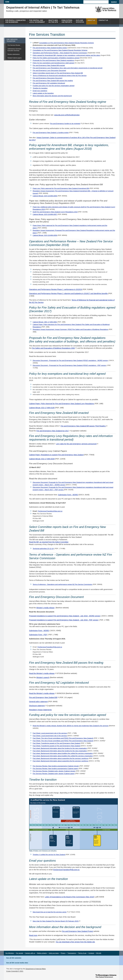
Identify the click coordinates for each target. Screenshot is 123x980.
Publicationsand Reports (67, 21)
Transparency (72, 953)
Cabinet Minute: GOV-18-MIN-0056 (45, 196)
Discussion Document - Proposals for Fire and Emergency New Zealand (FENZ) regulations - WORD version (70, 360)
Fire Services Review (14, 45)
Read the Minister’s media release (42, 673)
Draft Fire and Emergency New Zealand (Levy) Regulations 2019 (55, 212)
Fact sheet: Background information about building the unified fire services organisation (63, 753)
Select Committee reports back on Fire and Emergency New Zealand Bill (58, 73)
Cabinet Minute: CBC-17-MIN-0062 (45, 322)
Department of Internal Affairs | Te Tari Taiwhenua (43, 7)
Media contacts (42, 953)
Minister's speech (43, 677)
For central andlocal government (37, 21)
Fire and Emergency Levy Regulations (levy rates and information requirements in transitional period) (68, 68)
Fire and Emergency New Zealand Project (77, 931)
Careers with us (30, 953)
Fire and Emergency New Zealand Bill (43, 697)
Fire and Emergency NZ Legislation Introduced (49, 83)
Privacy (63, 953)
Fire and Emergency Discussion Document (47, 78)
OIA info (99, 953)
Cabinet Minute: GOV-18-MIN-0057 (45, 214)
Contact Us (103, 20)
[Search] (96, 2)
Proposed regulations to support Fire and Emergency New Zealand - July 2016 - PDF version (64, 620)
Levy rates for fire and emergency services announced (76, 444)
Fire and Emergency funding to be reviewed (65, 124)
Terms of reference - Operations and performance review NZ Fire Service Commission (62, 584)
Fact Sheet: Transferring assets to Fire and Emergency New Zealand (56, 743)
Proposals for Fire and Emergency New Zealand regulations (53, 60)
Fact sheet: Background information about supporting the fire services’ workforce (60, 758)
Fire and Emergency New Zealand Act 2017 (53, 431)
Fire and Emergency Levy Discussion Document (49, 70)
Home (7, 2)
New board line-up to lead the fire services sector (50, 912)
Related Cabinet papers (15, 58)
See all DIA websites (14, 958)
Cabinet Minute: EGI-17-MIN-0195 (42, 408)
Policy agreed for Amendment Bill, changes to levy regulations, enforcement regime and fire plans (66, 55)
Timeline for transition (40, 88)
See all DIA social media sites (17, 963)
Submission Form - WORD (68, 495)
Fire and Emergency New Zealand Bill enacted (49, 65)
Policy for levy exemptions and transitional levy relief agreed (53, 63)
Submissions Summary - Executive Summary (15, 50)
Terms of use (82, 953)
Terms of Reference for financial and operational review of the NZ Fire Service (60, 76)
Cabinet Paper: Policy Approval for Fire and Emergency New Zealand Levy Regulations (62, 404)
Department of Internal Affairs (36, 969)
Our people (20, 953)
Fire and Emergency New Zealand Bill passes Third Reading (83, 426)
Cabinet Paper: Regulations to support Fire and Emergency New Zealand (56, 455)
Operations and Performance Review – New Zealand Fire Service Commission (60, 53)
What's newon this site (53, 21)
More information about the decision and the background (52, 96)
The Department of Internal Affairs (100, 9)
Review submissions (14, 54)
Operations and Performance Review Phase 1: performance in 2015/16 (55, 289)
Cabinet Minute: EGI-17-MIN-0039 (42, 459)
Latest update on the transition (43, 93)
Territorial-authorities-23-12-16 (43, 549)
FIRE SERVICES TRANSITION (12, 40)
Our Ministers (10, 953)
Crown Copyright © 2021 (15, 971)
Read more (33, 935)
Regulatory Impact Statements (40, 710)
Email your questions (40, 91)
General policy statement (38, 702)
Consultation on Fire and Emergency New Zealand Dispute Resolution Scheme (66, 43)
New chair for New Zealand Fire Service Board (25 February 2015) (56, 921)
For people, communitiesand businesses (15, 21)
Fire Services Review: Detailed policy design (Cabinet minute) (54, 771)
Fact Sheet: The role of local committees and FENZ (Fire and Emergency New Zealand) (63, 738)
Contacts (91, 953)
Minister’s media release (45, 608)
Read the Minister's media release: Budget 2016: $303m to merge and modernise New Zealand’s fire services (71, 726)
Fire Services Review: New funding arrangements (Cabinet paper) (55, 769)
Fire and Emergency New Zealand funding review (50, 48)
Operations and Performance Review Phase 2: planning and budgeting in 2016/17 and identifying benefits (68, 293)
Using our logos (54, 953)
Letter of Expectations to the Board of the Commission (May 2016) (70, 897)
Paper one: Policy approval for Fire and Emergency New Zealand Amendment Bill (61, 188)
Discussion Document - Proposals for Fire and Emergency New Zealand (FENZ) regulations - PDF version (69, 365)
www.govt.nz (106, 976)
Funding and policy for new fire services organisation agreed (54, 86)
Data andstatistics (80, 21)
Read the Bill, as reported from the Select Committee (49, 542)
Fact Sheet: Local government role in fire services (50, 733)
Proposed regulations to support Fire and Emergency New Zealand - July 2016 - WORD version (65, 616)
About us (91, 20)
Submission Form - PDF (38, 635)
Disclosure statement (37, 706)
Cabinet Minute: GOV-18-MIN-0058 (45, 235)
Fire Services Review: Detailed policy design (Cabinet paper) (54, 774)
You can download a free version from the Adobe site (75, 942)
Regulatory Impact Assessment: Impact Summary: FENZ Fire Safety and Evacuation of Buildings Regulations (70, 329)
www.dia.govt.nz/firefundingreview (67, 115)
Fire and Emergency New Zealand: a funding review (51, 133)
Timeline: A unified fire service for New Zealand (49, 855)
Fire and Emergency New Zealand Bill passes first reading (53, 81)
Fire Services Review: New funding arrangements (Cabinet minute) (56, 766)
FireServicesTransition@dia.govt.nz (50, 511)
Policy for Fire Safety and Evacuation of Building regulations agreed (56, 58)
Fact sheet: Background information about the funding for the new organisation (60, 748)
